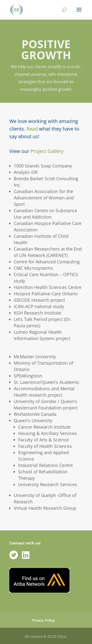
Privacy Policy (43, 620)
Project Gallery (47, 151)
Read (32, 129)
